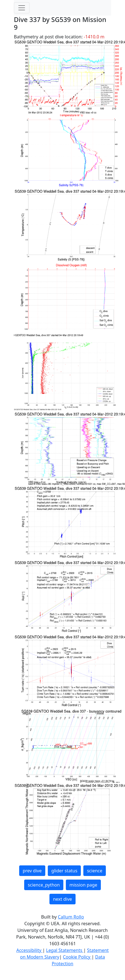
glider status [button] (64, 871)
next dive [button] (62, 899)
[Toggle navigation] (22, 8)
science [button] (95, 871)
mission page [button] (83, 885)
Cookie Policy (77, 957)
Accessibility (29, 950)
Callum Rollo (71, 917)
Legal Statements (65, 950)
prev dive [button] (32, 871)
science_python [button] (44, 885)
